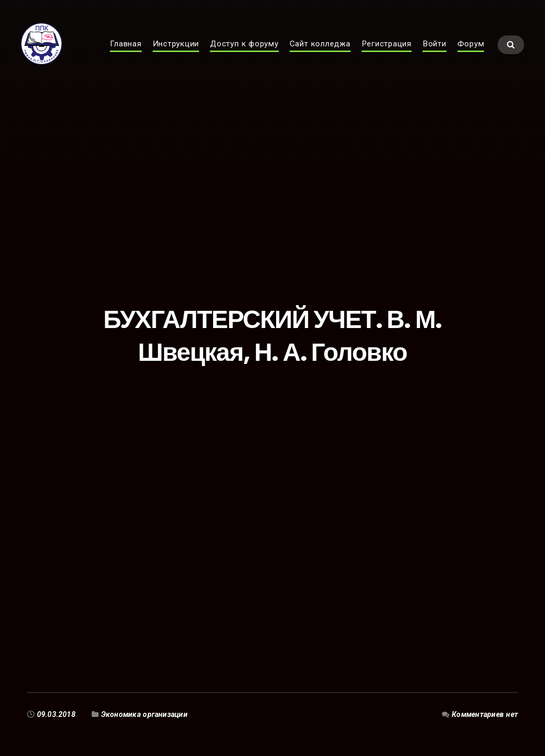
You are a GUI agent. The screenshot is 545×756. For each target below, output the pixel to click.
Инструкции (176, 55)
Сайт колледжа (320, 55)
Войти (435, 55)
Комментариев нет (485, 714)
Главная (126, 55)
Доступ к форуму (244, 55)
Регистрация (387, 55)
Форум (471, 55)
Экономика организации (144, 714)
